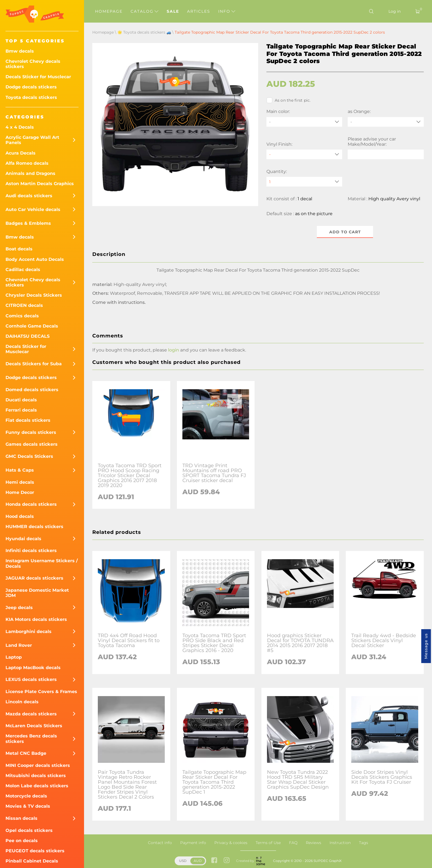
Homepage (109, 11)
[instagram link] (227, 861)
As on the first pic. (289, 100)
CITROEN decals (24, 305)
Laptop (14, 657)
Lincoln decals (22, 702)
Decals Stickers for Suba (34, 364)
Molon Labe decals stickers (37, 786)
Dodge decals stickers (31, 87)
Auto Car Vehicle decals (33, 209)
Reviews (314, 843)
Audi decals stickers (29, 196)
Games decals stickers (32, 444)
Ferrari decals (21, 410)
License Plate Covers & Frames (41, 692)
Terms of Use (268, 843)
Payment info (193, 843)
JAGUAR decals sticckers (34, 578)
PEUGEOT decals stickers (35, 851)
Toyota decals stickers (31, 97)
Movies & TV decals (28, 806)
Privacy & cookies (231, 843)
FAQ (293, 843)
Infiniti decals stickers (31, 551)
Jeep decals (19, 608)
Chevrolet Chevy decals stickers (33, 64)
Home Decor (20, 492)
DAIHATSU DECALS (28, 336)
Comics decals (22, 316)
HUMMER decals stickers (34, 527)
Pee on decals (22, 841)
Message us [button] (426, 646)
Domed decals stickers (32, 390)
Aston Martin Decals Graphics (40, 184)
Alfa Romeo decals (27, 163)
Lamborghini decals (29, 632)
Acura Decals (21, 153)
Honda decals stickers (31, 504)
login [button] (174, 350)
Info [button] (227, 11)
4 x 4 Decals (20, 127)
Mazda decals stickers (31, 714)
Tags (364, 843)
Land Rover (19, 645)
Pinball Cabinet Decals (32, 861)
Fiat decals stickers (28, 420)
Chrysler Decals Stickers (34, 295)
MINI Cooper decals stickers (38, 765)
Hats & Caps (20, 470)
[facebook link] (214, 861)
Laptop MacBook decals (33, 668)
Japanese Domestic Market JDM (37, 593)
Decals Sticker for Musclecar (38, 77)
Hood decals (20, 516)
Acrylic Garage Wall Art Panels (32, 140)
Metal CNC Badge (26, 753)
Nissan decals (21, 818)
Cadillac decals (23, 270)
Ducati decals (21, 400)
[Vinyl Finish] (304, 154)
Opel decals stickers (29, 830)
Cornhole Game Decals (32, 326)
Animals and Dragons (30, 173)
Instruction (340, 843)
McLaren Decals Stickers (34, 726)
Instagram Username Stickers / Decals (42, 563)
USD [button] (183, 861)
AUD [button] (198, 861)
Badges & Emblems (28, 223)
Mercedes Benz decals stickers (31, 739)
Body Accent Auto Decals (35, 259)
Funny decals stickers (31, 432)
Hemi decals (20, 482)
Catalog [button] (145, 11)
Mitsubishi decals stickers (36, 776)
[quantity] (304, 182)
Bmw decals (20, 51)
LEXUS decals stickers (31, 679)
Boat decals (19, 249)
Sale (173, 11)
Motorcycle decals (26, 796)
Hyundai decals (23, 539)
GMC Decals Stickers (29, 456)
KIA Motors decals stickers (36, 619)
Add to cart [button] (345, 232)
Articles (199, 11)
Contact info (160, 843)
